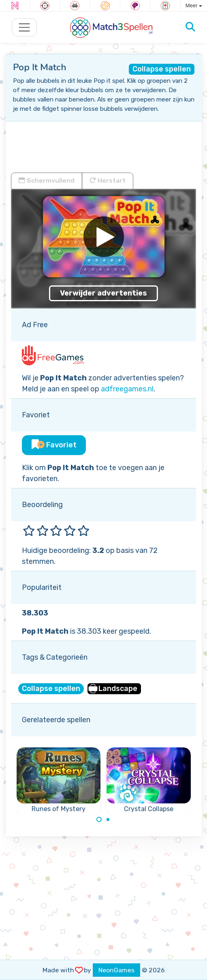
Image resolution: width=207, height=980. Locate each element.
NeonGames (116, 970)
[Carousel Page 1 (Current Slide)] (99, 820)
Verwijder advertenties (103, 293)
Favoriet (54, 445)
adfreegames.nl (127, 389)
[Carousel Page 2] (108, 820)
